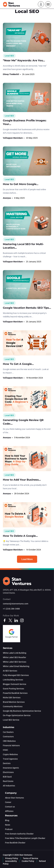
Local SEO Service (11, 720)
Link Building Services (13, 680)
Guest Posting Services (13, 689)
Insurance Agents (11, 768)
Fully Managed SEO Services (16, 675)
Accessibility (11, 861)
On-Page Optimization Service (17, 715)
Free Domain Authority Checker (19, 834)
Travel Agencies (10, 759)
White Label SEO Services (15, 662)
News (8, 825)
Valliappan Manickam (13, 138)
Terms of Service (31, 858)
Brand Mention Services (14, 702)
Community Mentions (13, 706)
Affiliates (9, 811)
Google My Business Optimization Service (22, 711)
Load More (27, 559)
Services (8, 648)
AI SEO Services (10, 671)
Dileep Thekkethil (11, 74)
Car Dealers (8, 732)
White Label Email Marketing (16, 666)
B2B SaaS (7, 777)
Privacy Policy (12, 858)
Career (8, 802)
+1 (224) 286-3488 (11, 609)
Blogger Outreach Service (15, 684)
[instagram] (22, 620)
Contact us (10, 807)
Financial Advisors (11, 745)
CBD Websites (9, 741)
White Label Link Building (15, 653)
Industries (9, 727)
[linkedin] (16, 620)
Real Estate (8, 781)
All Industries (9, 786)
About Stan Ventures (14, 798)
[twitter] (10, 620)
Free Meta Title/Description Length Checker (25, 838)
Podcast (9, 829)
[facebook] (5, 620)
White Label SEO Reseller (14, 657)
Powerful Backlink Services (15, 693)
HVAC (5, 750)
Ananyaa (7, 198)
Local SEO (9, 56)
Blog (7, 820)
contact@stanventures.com (16, 604)
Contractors (8, 737)
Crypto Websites (10, 754)
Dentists (7, 763)
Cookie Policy (28, 861)
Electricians (8, 772)
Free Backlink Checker (15, 843)
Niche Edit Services (12, 698)
